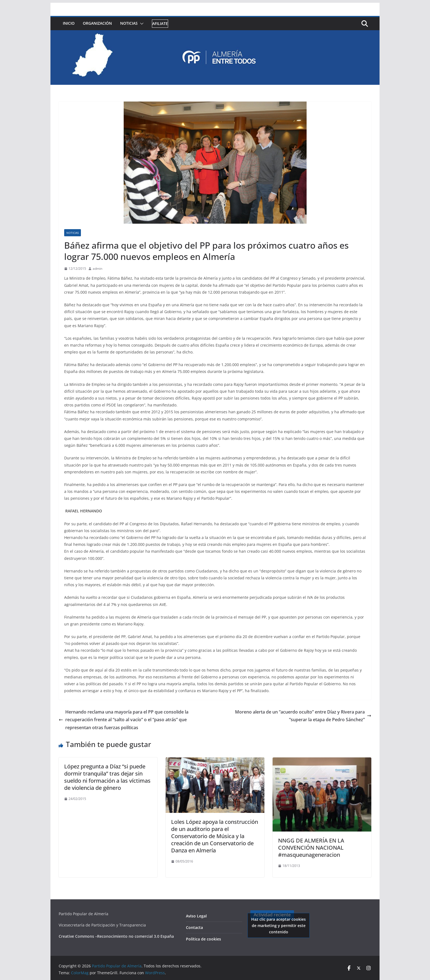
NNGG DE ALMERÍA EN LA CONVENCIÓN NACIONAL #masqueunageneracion (311, 848)
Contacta (194, 927)
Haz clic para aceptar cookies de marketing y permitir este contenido (278, 925)
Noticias (129, 23)
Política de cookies (203, 939)
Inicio (69, 23)
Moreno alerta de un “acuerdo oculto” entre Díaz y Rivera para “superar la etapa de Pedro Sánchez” (303, 716)
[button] (141, 24)
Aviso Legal (196, 916)
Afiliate (160, 23)
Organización (97, 23)
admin (97, 269)
